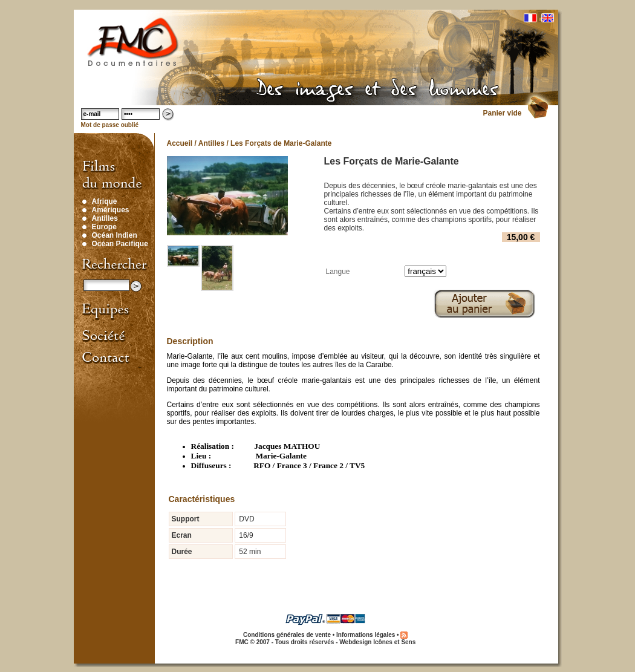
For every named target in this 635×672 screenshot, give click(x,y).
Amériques (111, 210)
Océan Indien (115, 235)
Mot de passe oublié (110, 125)
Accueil (180, 143)
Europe (104, 227)
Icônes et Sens (394, 642)
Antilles (105, 218)
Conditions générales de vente (287, 635)
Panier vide (502, 113)
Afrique (105, 201)
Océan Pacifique (120, 244)
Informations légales (366, 635)
